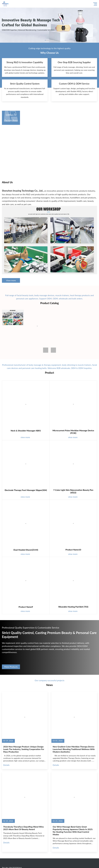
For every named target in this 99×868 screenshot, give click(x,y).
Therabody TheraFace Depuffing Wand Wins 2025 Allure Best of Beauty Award (23, 828)
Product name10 (73, 550)
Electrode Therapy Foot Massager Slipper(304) (26, 490)
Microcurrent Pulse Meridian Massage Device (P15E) (73, 432)
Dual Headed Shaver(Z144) (26, 550)
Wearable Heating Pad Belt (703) (73, 607)
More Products (11, 667)
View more (11, 280)
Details (6, 765)
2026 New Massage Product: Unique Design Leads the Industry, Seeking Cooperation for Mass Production (24, 749)
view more (27, 437)
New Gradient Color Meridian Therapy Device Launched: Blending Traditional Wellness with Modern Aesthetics (74, 749)
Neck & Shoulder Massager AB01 (26, 431)
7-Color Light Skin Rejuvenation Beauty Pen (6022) (73, 491)
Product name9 (26, 607)
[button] (53, 350)
